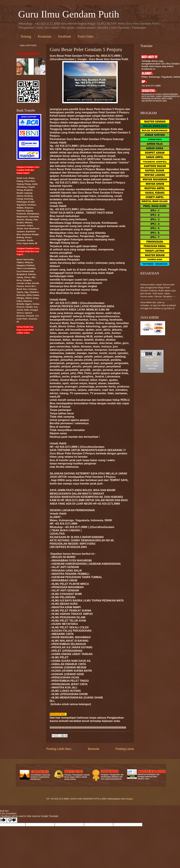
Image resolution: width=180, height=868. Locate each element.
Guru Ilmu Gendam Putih (69, 14)
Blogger (129, 799)
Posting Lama (125, 749)
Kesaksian (45, 36)
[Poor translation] (12, 820)
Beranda (93, 749)
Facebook (65, 36)
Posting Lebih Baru (59, 749)
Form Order (86, 36)
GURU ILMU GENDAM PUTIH (152, 360)
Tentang (26, 36)
